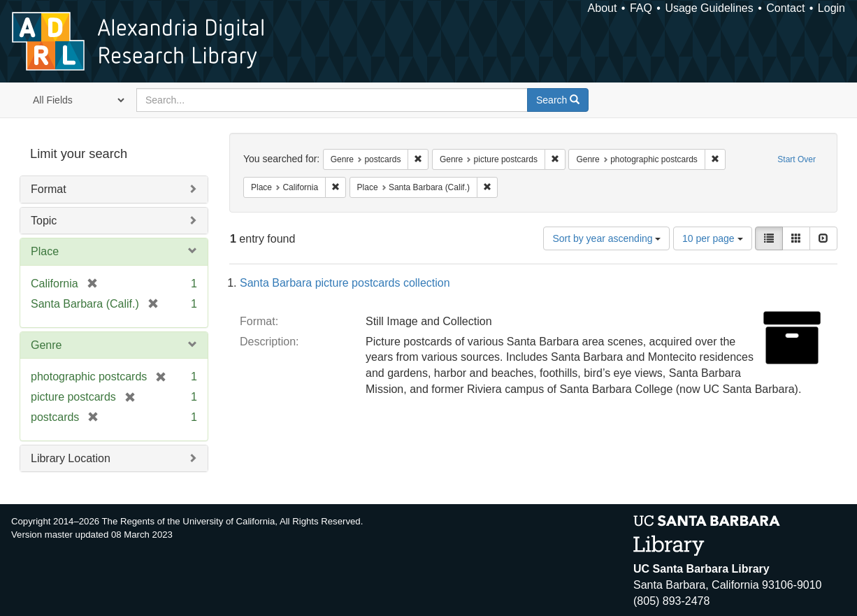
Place (45, 251)
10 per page (713, 238)
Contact (785, 8)
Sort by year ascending (606, 238)
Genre (46, 345)
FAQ (641, 8)
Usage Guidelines (709, 8)
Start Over (797, 159)
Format (49, 189)
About (603, 8)
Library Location (71, 458)
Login (831, 8)
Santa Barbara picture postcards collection (345, 283)
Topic (44, 221)
